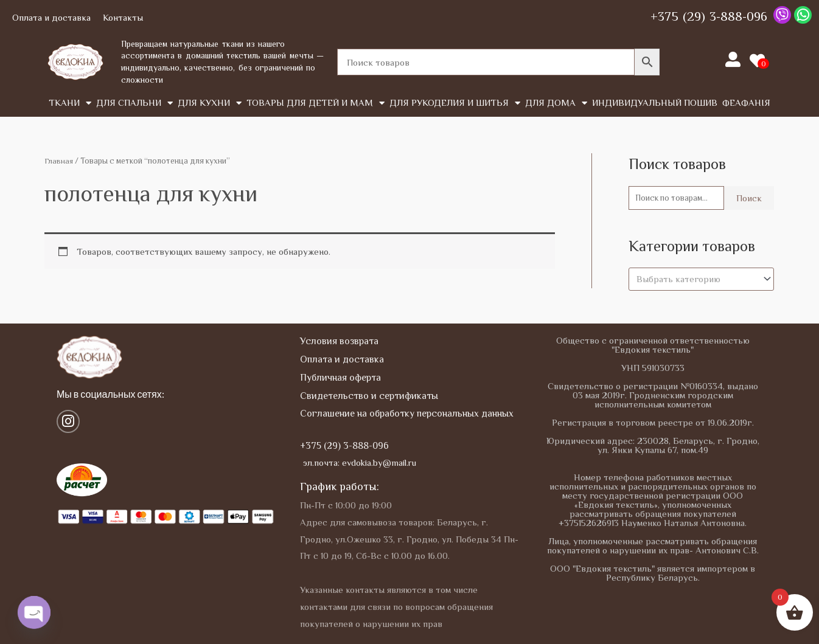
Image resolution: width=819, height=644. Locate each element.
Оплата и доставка (51, 17)
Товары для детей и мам (315, 103)
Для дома (556, 103)
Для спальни (134, 103)
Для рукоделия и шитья (455, 103)
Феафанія (746, 102)
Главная (59, 161)
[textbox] (696, 280)
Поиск (749, 199)
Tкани (70, 103)
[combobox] (701, 281)
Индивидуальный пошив (655, 102)
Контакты (123, 17)
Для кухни (210, 103)
